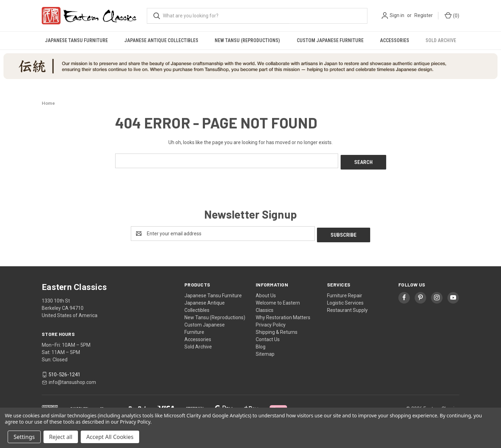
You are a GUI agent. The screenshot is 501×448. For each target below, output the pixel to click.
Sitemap (265, 351)
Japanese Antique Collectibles (161, 40)
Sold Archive (441, 40)
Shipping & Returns (277, 329)
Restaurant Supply (347, 307)
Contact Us (268, 337)
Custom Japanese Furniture (330, 40)
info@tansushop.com (72, 379)
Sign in (397, 15)
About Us (266, 293)
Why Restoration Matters (283, 315)
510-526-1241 (64, 372)
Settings (24, 437)
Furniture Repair (345, 293)
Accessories (395, 40)
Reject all (61, 437)
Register (424, 15)
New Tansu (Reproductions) (247, 40)
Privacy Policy (271, 322)
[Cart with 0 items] (451, 16)
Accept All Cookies (110, 437)
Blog (261, 344)
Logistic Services (345, 300)
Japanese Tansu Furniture (76, 40)
